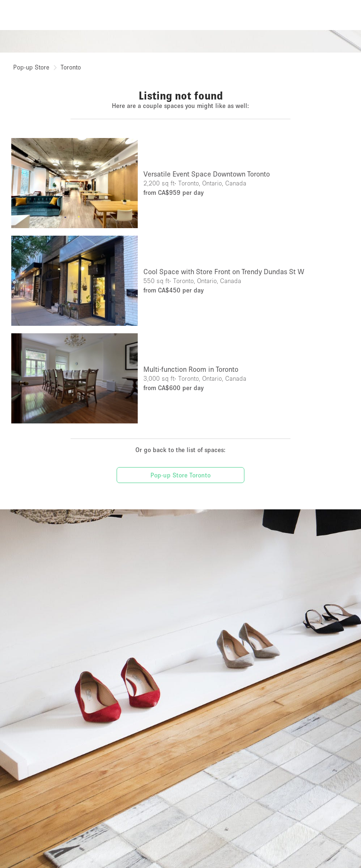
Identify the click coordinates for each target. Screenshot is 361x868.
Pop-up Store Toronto (180, 475)
